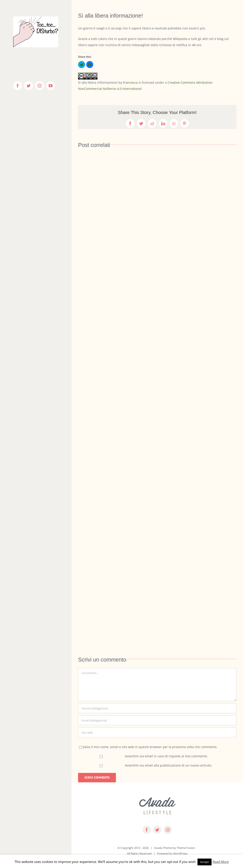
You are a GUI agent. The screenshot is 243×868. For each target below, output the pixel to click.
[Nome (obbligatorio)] (157, 708)
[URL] (157, 732)
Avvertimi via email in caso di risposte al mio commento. (166, 756)
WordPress (180, 854)
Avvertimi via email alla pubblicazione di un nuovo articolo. (168, 765)
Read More (221, 862)
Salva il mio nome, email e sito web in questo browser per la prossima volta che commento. (150, 747)
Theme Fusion (186, 848)
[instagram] (168, 830)
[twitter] (157, 830)
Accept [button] (205, 862)
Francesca (130, 82)
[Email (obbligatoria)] (157, 720)
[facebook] (147, 830)
